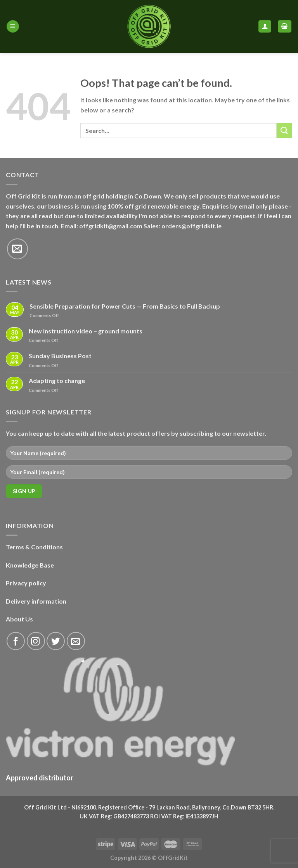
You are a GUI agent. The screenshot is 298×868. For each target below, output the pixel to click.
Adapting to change (57, 381)
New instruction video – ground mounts (86, 331)
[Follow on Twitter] (56, 641)
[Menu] (13, 27)
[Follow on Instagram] (36, 641)
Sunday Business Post (60, 356)
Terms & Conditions (34, 547)
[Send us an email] (17, 249)
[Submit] (284, 130)
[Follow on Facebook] (16, 641)
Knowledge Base (30, 565)
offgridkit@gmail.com (111, 226)
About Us (19, 619)
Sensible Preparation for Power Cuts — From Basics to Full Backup (125, 306)
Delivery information (36, 601)
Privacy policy (26, 583)
